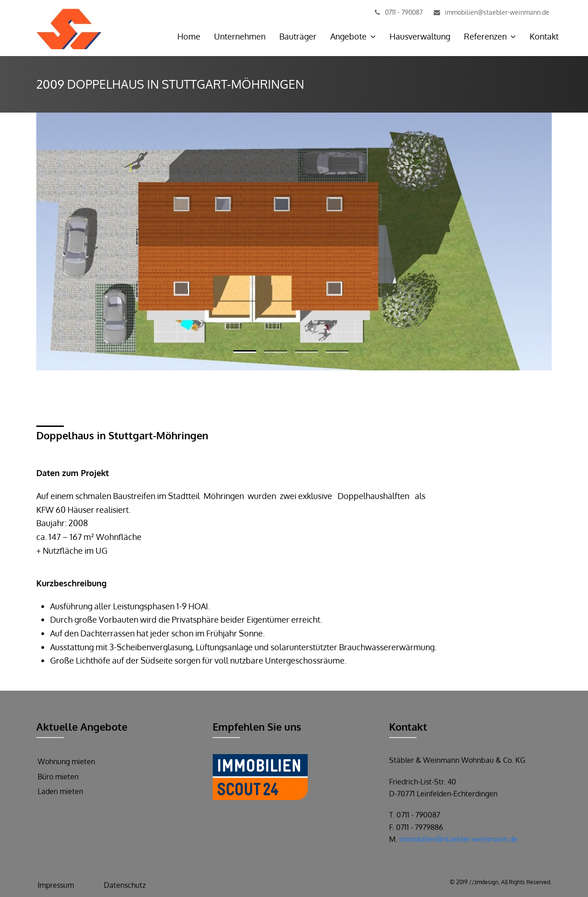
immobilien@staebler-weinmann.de (458, 839)
